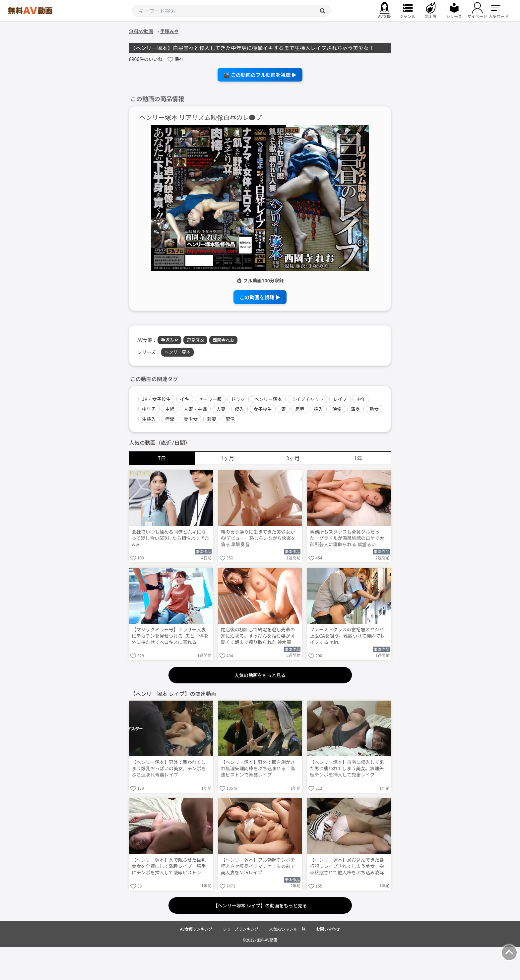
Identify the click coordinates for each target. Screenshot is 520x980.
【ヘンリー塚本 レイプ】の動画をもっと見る (260, 905)
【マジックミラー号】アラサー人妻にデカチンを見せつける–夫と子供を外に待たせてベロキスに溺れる (170, 636)
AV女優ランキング (196, 929)
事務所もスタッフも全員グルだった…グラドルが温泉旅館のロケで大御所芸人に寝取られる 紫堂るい (347, 538)
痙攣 (170, 419)
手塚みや (169, 340)
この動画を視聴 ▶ (260, 297)
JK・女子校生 (156, 399)
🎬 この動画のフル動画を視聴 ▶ (260, 75)
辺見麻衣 (195, 340)
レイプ (340, 399)
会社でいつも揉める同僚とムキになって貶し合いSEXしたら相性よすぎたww (170, 538)
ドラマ (238, 399)
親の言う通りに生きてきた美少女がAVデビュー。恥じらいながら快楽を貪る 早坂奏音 (258, 538)
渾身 (356, 409)
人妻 (221, 409)
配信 (230, 419)
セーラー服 (210, 399)
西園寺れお (223, 340)
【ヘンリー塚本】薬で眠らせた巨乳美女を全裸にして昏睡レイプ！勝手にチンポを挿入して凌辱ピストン (169, 866)
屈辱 (300, 409)
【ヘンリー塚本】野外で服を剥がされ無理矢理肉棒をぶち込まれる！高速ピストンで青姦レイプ (258, 768)
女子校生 (263, 409)
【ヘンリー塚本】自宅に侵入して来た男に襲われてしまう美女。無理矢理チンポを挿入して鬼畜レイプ (347, 768)
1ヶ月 (227, 458)
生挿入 (149, 419)
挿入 (318, 409)
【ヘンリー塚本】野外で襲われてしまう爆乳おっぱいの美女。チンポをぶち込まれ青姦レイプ (169, 768)
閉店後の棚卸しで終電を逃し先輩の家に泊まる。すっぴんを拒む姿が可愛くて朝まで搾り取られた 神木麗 (258, 636)
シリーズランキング (241, 929)
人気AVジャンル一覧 (287, 929)
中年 (361, 399)
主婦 (170, 409)
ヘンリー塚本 (177, 352)
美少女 (191, 419)
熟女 (374, 409)
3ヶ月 (293, 458)
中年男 (149, 409)
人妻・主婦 (195, 409)
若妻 (212, 419)
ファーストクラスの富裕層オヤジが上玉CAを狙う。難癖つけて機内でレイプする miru (347, 636)
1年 (358, 458)
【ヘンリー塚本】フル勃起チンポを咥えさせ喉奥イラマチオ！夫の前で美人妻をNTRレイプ (258, 866)
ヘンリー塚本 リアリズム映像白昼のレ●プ (200, 117)
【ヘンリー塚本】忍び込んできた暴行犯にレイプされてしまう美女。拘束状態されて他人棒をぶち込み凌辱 (347, 866)
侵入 (239, 409)
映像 (337, 409)
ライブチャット (308, 399)
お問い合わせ (328, 929)
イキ (185, 399)
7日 (162, 458)
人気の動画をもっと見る (260, 675)
